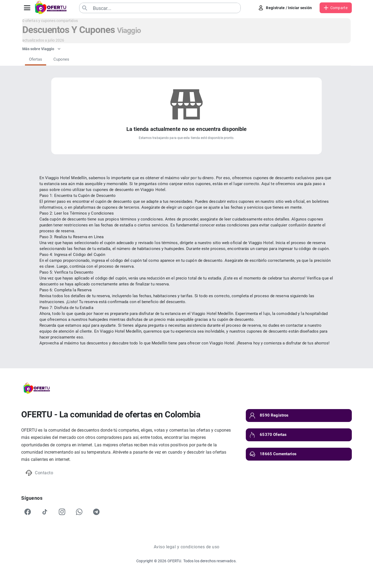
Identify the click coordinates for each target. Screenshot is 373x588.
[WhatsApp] (79, 512)
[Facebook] (28, 512)
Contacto (39, 473)
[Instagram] (62, 512)
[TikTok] (45, 512)
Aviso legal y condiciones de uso (187, 547)
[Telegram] (96, 512)
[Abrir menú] (27, 8)
